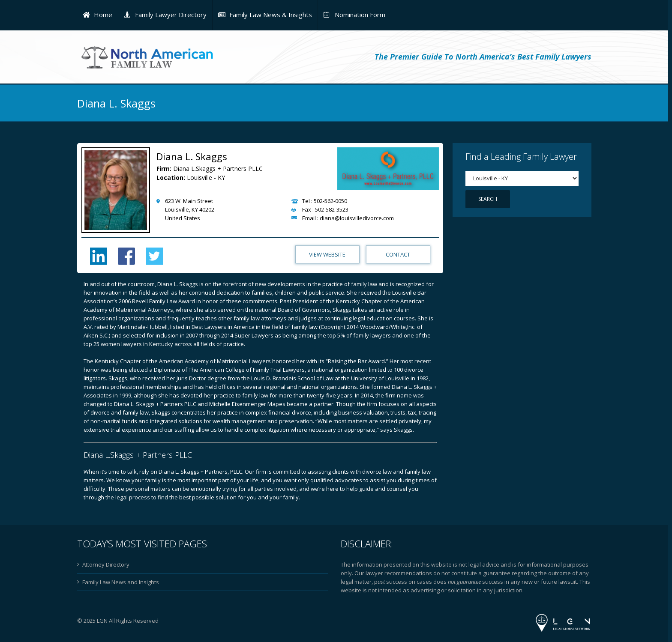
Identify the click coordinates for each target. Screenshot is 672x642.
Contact (398, 254)
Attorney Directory (106, 564)
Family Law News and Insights (121, 582)
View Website (327, 254)
